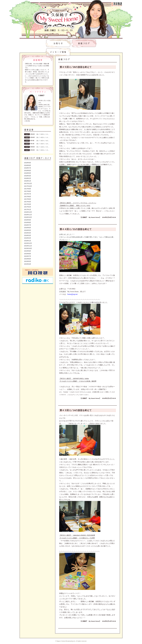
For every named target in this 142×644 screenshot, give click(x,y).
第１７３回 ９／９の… (43, 141)
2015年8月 (28, 254)
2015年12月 (28, 243)
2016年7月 (28, 225)
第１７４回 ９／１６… (43, 137)
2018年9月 (28, 163)
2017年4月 (28, 202)
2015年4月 (28, 264)
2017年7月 (28, 194)
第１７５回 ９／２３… (43, 134)
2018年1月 (28, 181)
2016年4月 (28, 233)
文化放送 (117, 4)
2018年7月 (28, 168)
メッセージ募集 (58, 52)
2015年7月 (28, 256)
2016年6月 (28, 228)
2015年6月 (28, 259)
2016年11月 (28, 215)
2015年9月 (28, 251)
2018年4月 (28, 176)
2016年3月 (28, 235)
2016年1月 (28, 241)
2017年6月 (28, 197)
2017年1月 (28, 209)
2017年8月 (28, 191)
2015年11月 (28, 246)
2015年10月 (28, 248)
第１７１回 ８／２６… (43, 147)
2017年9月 (28, 189)
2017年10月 (28, 186)
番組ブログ (84, 44)
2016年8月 (28, 222)
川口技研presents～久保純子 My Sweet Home (59, 15)
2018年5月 (28, 173)
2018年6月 (28, 170)
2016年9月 (28, 220)
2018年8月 (28, 165)
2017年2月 (28, 207)
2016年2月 (28, 238)
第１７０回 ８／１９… (43, 150)
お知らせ (58, 44)
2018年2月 (28, 178)
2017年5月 (28, 199)
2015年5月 (28, 261)
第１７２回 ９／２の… (43, 144)
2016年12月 (28, 212)
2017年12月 (28, 183)
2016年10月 (28, 217)
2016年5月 (28, 230)
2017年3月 (28, 204)
